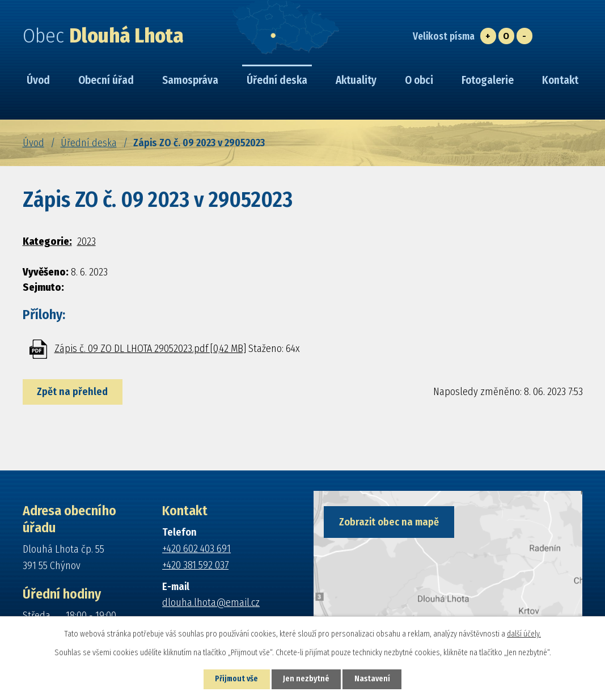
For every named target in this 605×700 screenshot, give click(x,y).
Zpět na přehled (73, 392)
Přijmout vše (235, 679)
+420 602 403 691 (196, 549)
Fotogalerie (488, 80)
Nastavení (375, 679)
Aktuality (356, 80)
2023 (86, 241)
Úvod (33, 143)
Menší (524, 36)
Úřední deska (89, 143)
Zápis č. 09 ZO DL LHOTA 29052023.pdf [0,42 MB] (150, 349)
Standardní (506, 36)
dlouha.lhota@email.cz (211, 603)
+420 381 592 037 (195, 565)
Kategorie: (47, 241)
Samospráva (190, 80)
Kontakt (560, 80)
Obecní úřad (106, 80)
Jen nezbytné (307, 679)
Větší (488, 36)
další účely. (524, 633)
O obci (419, 80)
